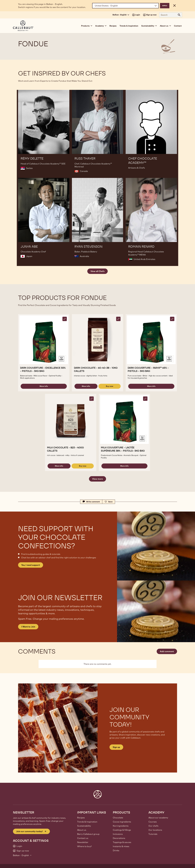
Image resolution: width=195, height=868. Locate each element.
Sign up (116, 747)
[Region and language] (125, 6)
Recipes (113, 26)
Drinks (116, 850)
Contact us (83, 838)
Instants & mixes (121, 846)
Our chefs (153, 826)
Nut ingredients (121, 826)
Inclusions (118, 834)
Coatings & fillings (122, 830)
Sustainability (84, 826)
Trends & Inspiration (129, 26)
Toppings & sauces (122, 842)
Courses (153, 822)
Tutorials (153, 834)
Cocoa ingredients (122, 822)
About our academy (158, 818)
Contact (178, 26)
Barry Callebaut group (88, 834)
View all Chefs (97, 271)
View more (97, 479)
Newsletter (83, 842)
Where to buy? (84, 846)
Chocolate (118, 818)
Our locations (155, 830)
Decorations (119, 838)
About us (82, 830)
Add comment (167, 651)
